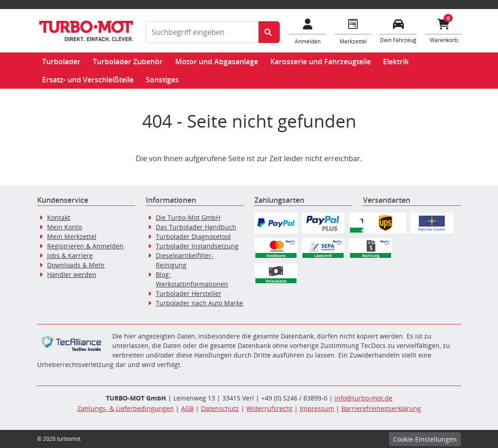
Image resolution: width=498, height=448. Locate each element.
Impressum (317, 408)
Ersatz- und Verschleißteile (88, 80)
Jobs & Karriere (70, 255)
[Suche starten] (269, 32)
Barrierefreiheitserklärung (381, 408)
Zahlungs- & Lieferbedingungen (126, 408)
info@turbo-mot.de (364, 398)
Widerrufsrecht (269, 408)
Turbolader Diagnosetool (193, 236)
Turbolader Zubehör (128, 62)
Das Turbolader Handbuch (196, 227)
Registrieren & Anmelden (85, 246)
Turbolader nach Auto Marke (199, 303)
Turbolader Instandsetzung (197, 246)
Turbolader (61, 62)
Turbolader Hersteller (189, 293)
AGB (187, 408)
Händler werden (72, 274)
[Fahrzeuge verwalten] (398, 30)
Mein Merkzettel (72, 236)
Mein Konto (65, 227)
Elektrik (396, 62)
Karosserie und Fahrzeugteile (321, 62)
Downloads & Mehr (76, 265)
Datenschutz (220, 408)
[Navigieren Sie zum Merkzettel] (353, 31)
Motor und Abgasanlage (217, 62)
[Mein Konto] (308, 31)
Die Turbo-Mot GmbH (188, 217)
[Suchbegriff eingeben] (202, 32)
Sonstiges (162, 80)
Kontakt (59, 217)
